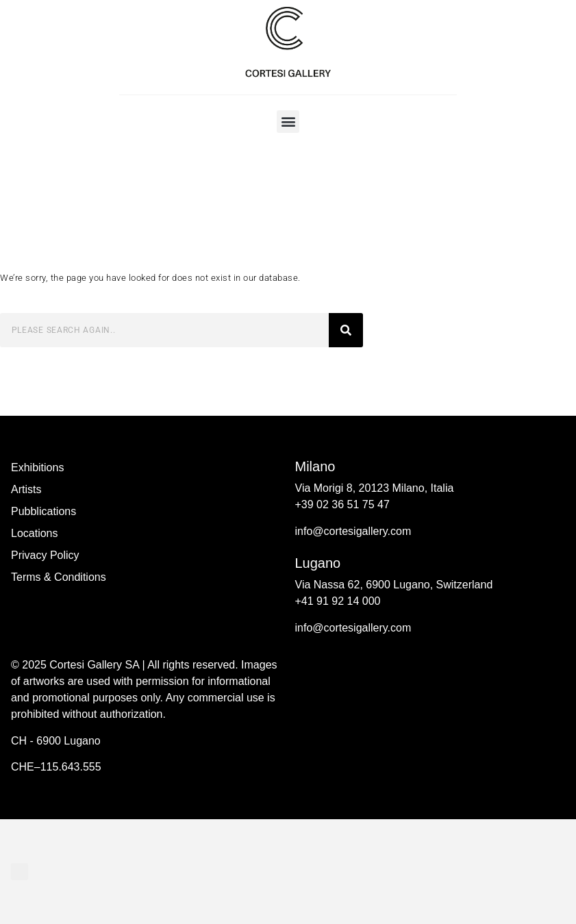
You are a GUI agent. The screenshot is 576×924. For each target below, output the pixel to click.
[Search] (346, 330)
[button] (288, 122)
